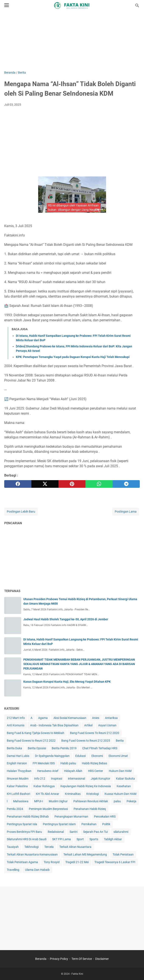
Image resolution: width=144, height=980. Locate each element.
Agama (43, 718)
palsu (117, 801)
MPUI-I (39, 801)
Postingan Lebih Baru (21, 512)
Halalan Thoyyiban (19, 771)
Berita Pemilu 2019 (64, 748)
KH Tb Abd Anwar (48, 794)
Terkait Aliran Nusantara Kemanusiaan (32, 854)
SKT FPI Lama (62, 839)
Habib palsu (68, 763)
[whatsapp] (99, 484)
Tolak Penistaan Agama (22, 862)
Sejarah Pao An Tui (95, 832)
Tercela (49, 847)
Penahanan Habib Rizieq (90, 809)
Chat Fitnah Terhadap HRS (100, 748)
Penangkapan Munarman (71, 816)
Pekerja (131, 801)
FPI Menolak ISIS (44, 763)
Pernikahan (89, 824)
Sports (94, 839)
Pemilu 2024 (15, 809)
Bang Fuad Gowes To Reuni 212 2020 (95, 733)
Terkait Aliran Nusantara (75, 847)
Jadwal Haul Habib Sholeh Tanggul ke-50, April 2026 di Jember (66, 619)
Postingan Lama (126, 512)
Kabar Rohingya (44, 786)
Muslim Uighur (58, 801)
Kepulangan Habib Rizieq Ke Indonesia (86, 786)
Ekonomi (97, 756)
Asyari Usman (107, 725)
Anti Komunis (16, 725)
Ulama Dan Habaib (37, 870)
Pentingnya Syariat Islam (59, 824)
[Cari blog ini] (137, 6)
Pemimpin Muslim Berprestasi (48, 809)
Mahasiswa (21, 801)
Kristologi (93, 794)
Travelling (13, 870)
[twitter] (45, 484)
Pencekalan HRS (105, 816)
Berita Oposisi (37, 748)
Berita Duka (14, 748)
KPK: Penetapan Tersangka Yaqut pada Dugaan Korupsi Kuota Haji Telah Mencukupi (73, 357)
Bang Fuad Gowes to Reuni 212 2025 (86, 741)
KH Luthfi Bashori (18, 794)
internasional (76, 779)
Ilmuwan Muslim (18, 779)
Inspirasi (57, 779)
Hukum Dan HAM (120, 771)
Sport (80, 839)
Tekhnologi (31, 847)
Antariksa (111, 718)
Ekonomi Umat (118, 756)
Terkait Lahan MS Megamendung (85, 854)
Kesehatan (124, 786)
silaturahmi (121, 832)
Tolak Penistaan (123, 854)
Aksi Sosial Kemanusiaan (70, 718)
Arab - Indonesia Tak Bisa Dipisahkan (54, 725)
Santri (73, 832)
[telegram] (126, 484)
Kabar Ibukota (125, 779)
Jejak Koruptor (101, 779)
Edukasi (80, 756)
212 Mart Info (16, 718)
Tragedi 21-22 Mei (77, 862)
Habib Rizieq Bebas (94, 763)
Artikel (88, 725)
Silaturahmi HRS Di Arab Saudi (27, 839)
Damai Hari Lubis (18, 756)
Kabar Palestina (17, 786)
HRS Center (96, 771)
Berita (120, 741)
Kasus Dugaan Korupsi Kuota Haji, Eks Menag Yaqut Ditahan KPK (67, 682)
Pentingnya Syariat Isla (22, 824)
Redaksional (56, 832)
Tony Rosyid (52, 862)
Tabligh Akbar (113, 839)
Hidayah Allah (73, 771)
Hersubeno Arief (48, 771)
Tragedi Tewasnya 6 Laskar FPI (115, 862)
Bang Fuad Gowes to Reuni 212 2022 (31, 741)
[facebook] (18, 484)
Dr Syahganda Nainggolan (52, 756)
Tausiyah (13, 847)
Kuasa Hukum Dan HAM (120, 794)
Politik (106, 824)
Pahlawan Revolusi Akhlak (91, 801)
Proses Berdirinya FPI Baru (24, 832)
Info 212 (40, 779)
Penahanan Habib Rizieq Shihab (28, 816)
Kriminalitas (73, 794)
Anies (96, 718)
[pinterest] (72, 484)
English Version (17, 763)
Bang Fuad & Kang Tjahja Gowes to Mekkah (36, 733)
